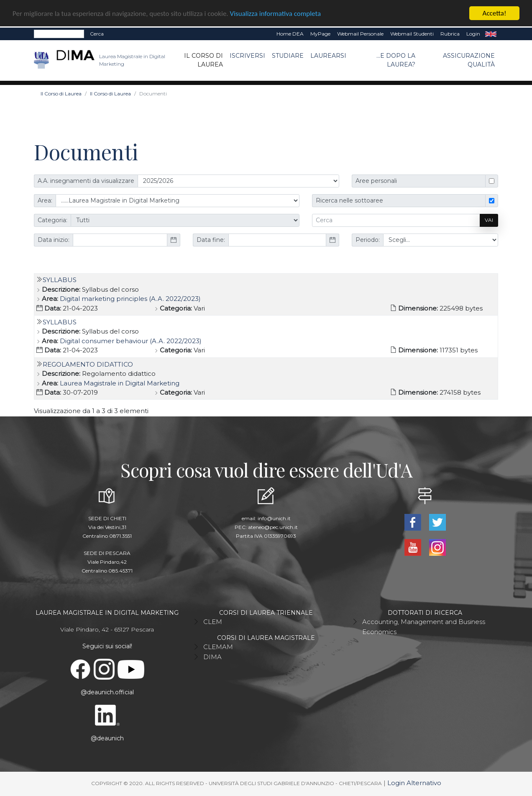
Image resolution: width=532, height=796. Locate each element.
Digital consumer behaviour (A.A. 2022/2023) (131, 341)
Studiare (288, 56)
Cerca (97, 34)
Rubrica (450, 34)
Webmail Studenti (412, 34)
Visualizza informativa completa (276, 14)
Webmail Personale (360, 34)
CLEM (213, 622)
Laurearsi (328, 56)
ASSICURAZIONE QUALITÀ (469, 60)
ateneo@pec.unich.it (273, 527)
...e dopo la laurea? (396, 60)
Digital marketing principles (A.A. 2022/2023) (130, 299)
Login (473, 34)
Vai (489, 220)
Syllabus (60, 280)
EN (491, 34)
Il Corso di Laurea (203, 60)
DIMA (212, 657)
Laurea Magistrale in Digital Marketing (120, 383)
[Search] (59, 34)
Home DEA (290, 34)
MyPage (320, 34)
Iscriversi (247, 56)
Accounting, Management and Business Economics (424, 627)
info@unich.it (274, 518)
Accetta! (495, 13)
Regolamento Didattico (88, 364)
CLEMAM (218, 647)
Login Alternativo (414, 783)
